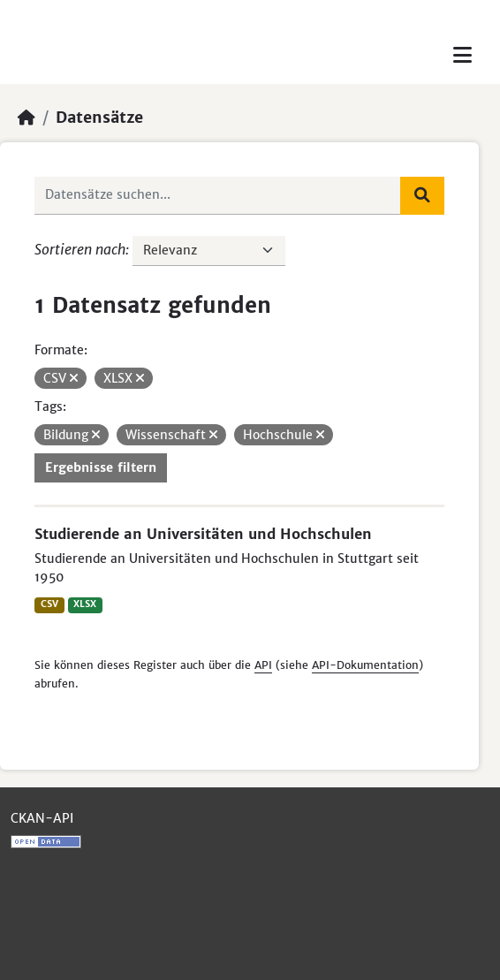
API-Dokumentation (365, 665)
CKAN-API (42, 818)
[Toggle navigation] (462, 55)
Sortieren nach (80, 249)
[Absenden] (422, 195)
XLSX (85, 604)
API (263, 665)
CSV (49, 604)
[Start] (27, 118)
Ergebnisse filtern (101, 467)
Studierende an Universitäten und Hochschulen (203, 534)
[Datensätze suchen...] (218, 195)
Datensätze (99, 118)
